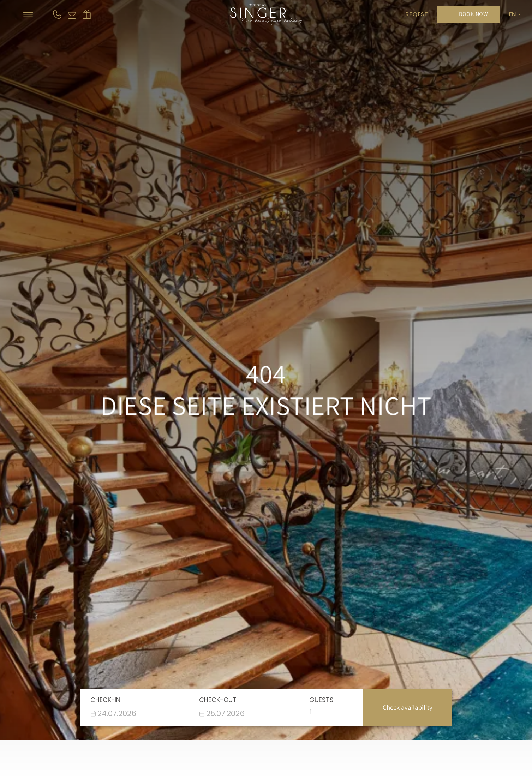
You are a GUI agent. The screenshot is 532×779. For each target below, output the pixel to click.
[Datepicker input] (137, 714)
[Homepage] (266, 14)
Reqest (417, 14)
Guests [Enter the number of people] (321, 700)
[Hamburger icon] (28, 14)
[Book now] (469, 14)
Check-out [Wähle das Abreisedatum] (218, 700)
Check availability (408, 707)
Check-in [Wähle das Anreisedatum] (105, 700)
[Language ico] (514, 14)
